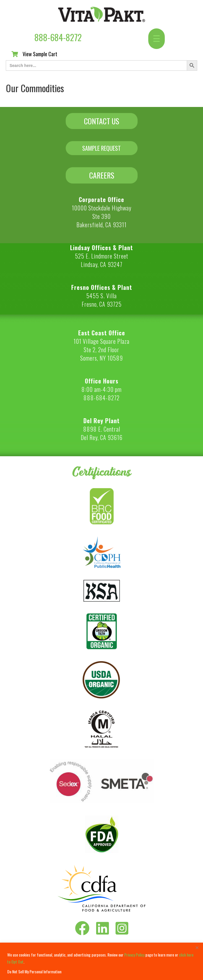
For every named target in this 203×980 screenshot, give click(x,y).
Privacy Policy (134, 955)
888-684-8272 (58, 37)
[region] (101, 961)
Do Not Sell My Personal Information (34, 971)
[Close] (197, 948)
